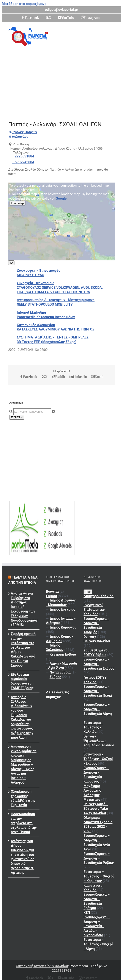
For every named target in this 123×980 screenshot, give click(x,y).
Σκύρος (55, 677)
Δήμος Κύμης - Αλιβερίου (59, 639)
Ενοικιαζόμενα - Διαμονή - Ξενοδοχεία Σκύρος (99, 664)
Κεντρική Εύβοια (63, 654)
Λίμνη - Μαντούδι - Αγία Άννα (61, 666)
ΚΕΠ (87, 913)
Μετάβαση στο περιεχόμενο (24, 4)
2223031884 (24, 156)
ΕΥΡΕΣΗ (17, 417)
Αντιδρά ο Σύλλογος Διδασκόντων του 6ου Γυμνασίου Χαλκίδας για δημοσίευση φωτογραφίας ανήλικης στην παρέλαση (22, 717)
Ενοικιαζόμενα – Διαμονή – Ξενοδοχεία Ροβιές (99, 858)
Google (61, 198)
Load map (17, 203)
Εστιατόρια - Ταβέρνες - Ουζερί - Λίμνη (98, 944)
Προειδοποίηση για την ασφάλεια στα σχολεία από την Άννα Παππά (24, 823)
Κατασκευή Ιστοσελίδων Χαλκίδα (42, 966)
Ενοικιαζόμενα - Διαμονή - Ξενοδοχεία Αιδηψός (96, 625)
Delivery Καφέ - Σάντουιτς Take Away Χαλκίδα (96, 809)
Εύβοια (51, 596)
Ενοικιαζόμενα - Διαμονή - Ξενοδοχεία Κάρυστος (96, 775)
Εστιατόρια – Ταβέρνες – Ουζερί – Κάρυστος (99, 876)
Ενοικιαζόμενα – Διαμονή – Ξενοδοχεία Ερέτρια (97, 901)
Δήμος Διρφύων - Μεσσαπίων (61, 603)
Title (88, 592)
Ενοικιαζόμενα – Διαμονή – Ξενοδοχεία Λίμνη (98, 709)
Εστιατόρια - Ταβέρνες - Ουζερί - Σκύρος (98, 759)
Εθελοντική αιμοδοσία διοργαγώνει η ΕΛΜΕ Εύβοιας (22, 681)
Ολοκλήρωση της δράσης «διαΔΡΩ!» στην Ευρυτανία (23, 798)
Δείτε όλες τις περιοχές (58, 695)
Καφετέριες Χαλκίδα (93, 888)
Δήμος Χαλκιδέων (55, 648)
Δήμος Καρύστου (63, 627)
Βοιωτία (52, 591)
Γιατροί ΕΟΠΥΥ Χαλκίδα (95, 680)
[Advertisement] (65, 79)
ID (11, 263)
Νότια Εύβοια (60, 672)
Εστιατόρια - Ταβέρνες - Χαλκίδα (93, 727)
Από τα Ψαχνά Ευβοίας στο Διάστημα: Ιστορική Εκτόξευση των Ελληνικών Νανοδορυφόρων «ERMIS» (24, 609)
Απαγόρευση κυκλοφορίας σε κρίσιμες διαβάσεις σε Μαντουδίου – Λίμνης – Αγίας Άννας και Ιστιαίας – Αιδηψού (24, 764)
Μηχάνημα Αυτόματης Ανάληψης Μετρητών (92, 793)
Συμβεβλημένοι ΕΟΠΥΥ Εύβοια (96, 653)
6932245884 (24, 162)
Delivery (90, 637)
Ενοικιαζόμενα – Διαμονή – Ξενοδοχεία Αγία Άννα (97, 842)
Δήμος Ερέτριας (62, 609)
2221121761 (61, 971)
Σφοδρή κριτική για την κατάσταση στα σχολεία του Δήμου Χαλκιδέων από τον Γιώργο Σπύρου (23, 650)
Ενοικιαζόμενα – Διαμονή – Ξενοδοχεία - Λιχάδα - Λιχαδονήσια (97, 926)
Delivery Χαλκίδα (97, 641)
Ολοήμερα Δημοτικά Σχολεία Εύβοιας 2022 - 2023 (98, 824)
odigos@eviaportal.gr (61, 10)
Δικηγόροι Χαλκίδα (99, 596)
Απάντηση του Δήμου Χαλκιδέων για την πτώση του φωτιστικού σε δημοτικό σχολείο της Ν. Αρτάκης (23, 857)
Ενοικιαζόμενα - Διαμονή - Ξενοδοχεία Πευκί (98, 691)
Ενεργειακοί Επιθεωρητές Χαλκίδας (94, 610)
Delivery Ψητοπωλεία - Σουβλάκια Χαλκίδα (99, 741)
